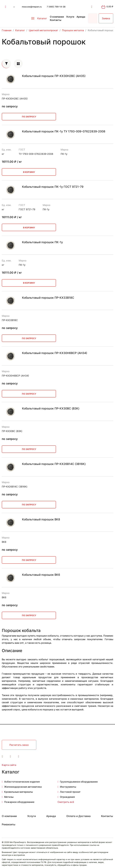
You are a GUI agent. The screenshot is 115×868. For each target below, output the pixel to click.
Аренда (81, 17)
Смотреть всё (66, 802)
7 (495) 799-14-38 (56, 7)
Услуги (70, 17)
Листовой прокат (70, 792)
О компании (57, 17)
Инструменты (68, 787)
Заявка (106, 18)
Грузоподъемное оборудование (79, 782)
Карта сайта (9, 765)
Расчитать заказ (19, 745)
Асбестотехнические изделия (22, 782)
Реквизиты (9, 824)
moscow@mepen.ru (32, 7)
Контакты (56, 20)
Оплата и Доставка (78, 816)
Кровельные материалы (18, 792)
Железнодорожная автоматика (23, 787)
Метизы (9, 797)
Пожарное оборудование (19, 802)
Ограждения (67, 797)
